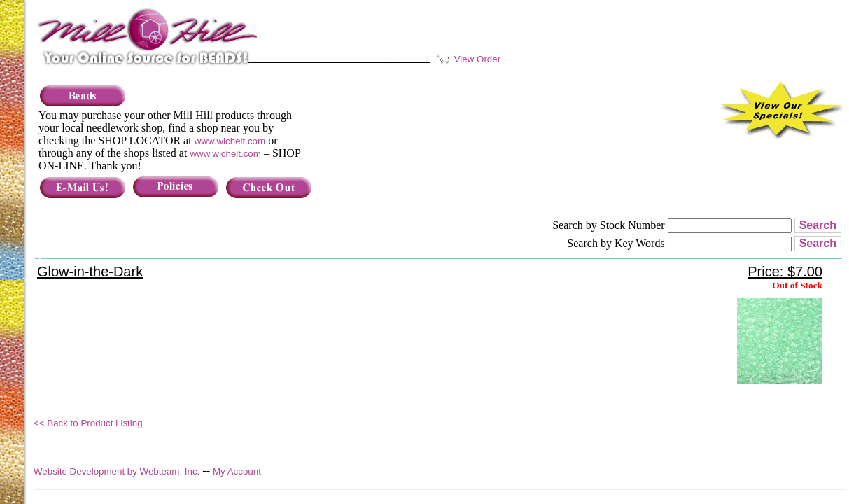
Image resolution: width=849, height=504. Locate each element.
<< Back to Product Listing (88, 423)
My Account (237, 471)
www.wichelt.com (230, 141)
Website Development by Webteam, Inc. (117, 471)
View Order (470, 59)
